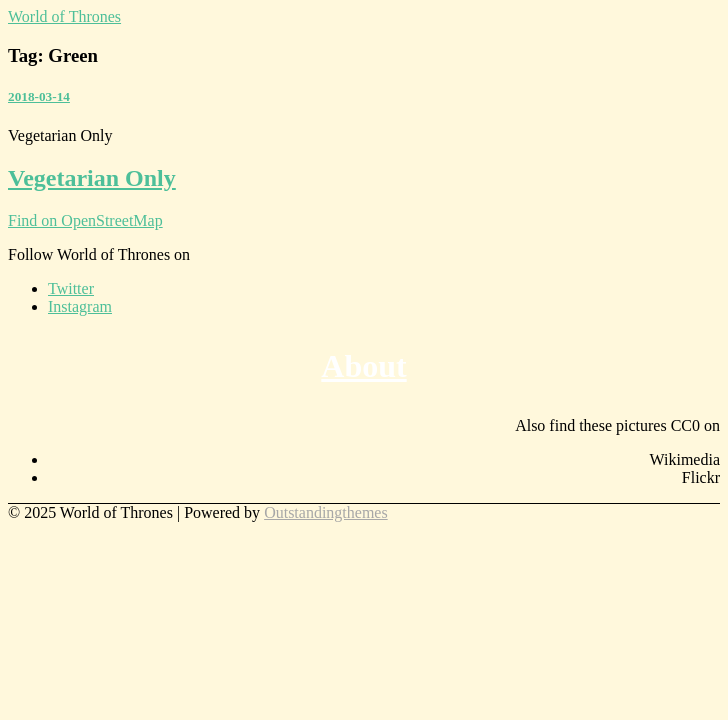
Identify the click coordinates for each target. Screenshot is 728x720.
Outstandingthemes (326, 512)
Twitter (71, 288)
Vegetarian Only (92, 178)
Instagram (80, 306)
